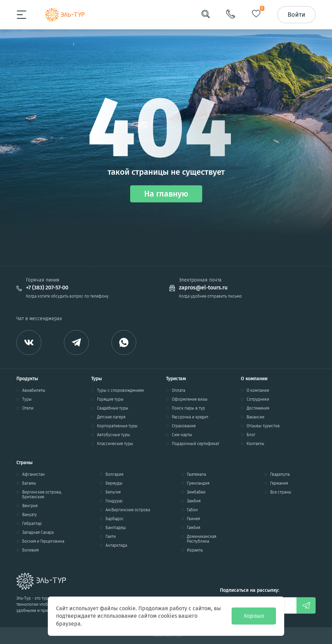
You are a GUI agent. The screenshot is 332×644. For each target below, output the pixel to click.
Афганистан (33, 474)
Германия (279, 483)
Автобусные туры (114, 435)
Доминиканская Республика (202, 539)
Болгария (114, 474)
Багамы (29, 483)
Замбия (194, 501)
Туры (27, 399)
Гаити (111, 536)
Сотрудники (258, 399)
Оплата (178, 390)
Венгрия (30, 506)
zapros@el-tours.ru (203, 288)
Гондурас (114, 501)
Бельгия (113, 492)
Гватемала (196, 474)
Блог (251, 435)
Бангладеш (116, 528)
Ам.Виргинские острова (128, 510)
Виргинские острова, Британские (42, 495)
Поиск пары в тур (188, 408)
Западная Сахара (38, 532)
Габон (192, 510)
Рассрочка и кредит (190, 417)
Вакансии (255, 417)
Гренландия (198, 483)
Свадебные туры (113, 408)
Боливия (30, 550)
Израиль (195, 550)
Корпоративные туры (117, 426)
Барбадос (115, 519)
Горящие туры (110, 399)
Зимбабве (196, 492)
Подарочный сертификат (196, 444)
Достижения (258, 408)
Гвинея (193, 519)
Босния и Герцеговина (43, 541)
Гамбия (193, 528)
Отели (28, 408)
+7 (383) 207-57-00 (47, 288)
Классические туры (115, 444)
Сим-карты (182, 435)
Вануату (30, 515)
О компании (258, 390)
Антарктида (116, 545)
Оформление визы (190, 399)
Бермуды (114, 483)
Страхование (184, 426)
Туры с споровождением (120, 390)
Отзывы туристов (263, 426)
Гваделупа (280, 474)
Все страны (281, 492)
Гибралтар (32, 524)
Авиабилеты (34, 390)
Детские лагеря (111, 417)
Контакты (255, 444)
